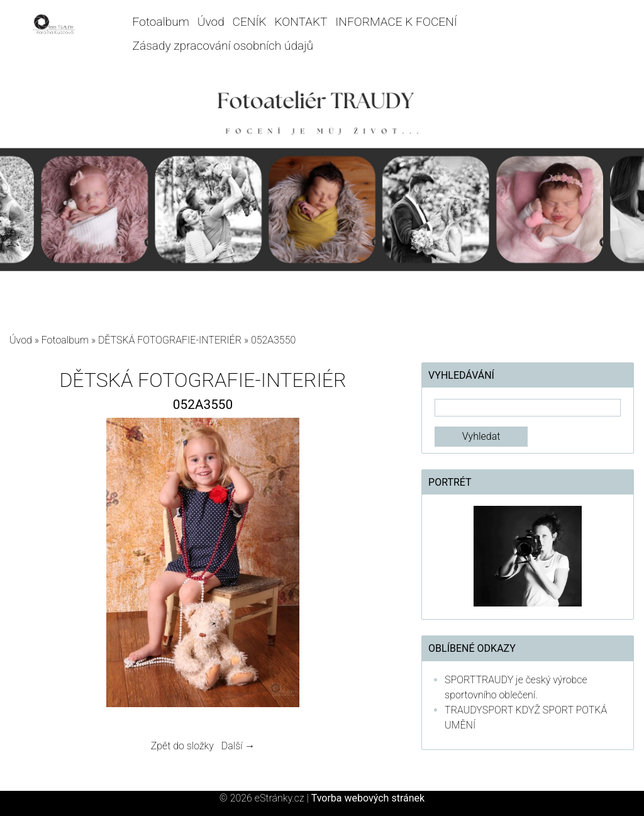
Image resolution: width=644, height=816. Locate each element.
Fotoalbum (161, 22)
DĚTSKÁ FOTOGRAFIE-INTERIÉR (170, 340)
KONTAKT (301, 22)
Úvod (211, 22)
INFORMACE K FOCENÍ (396, 22)
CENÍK (250, 22)
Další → (238, 746)
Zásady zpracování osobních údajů (223, 46)
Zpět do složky (182, 746)
